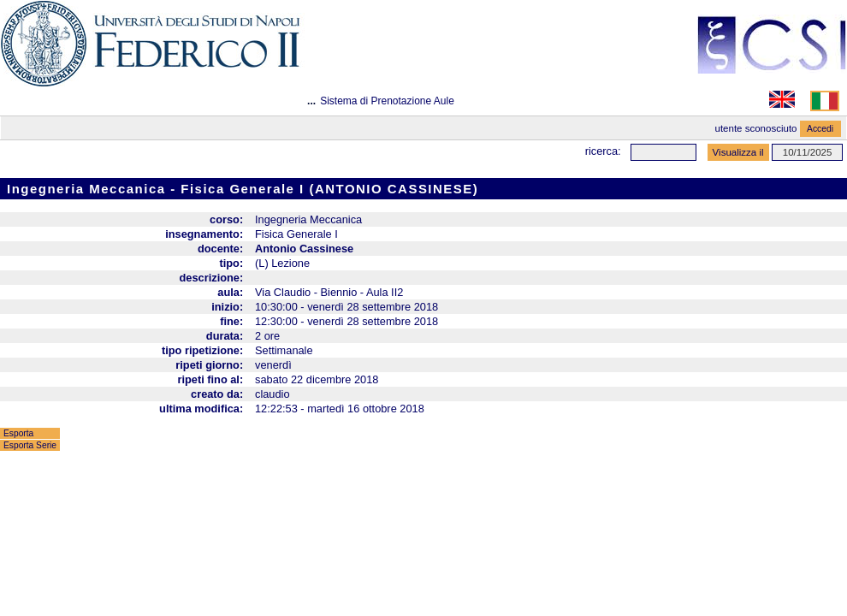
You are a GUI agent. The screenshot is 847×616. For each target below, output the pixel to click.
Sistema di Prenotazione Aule (387, 101)
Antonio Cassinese (304, 249)
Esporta (18, 433)
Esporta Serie (30, 445)
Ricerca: (603, 151)
